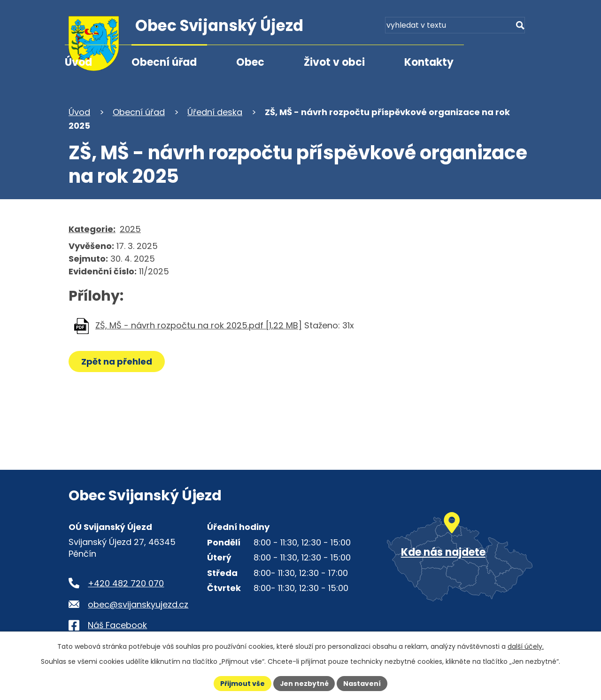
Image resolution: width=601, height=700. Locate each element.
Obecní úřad (164, 62)
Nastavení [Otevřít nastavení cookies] (362, 683)
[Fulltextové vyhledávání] (479, 27)
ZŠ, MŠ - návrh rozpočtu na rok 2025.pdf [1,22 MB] (199, 325)
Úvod (78, 62)
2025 (130, 229)
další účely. (526, 646)
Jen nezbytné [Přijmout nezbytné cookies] (304, 683)
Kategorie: (92, 229)
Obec (250, 62)
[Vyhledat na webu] (520, 27)
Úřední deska (215, 112)
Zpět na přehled (117, 362)
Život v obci (334, 62)
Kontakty (429, 62)
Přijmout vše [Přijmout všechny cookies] (242, 683)
